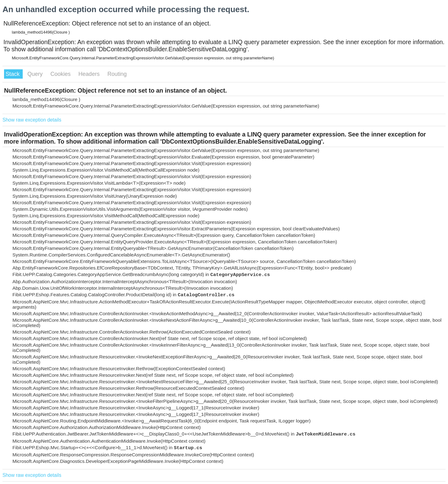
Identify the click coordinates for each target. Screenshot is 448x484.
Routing (117, 74)
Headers (90, 74)
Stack (13, 74)
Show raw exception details (32, 120)
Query (36, 74)
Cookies (61, 74)
